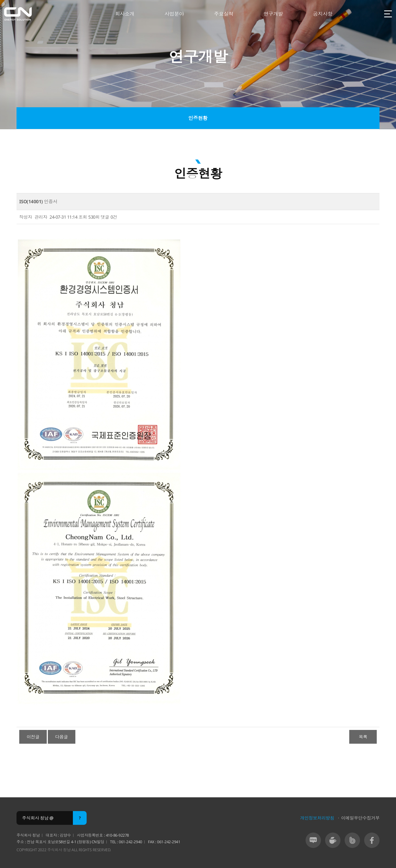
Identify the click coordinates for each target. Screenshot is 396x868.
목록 (363, 737)
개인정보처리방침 (317, 818)
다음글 (61, 737)
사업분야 (174, 14)
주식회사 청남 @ (38, 818)
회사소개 (125, 14)
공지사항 (323, 14)
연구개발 (273, 14)
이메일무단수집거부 (360, 818)
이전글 (33, 737)
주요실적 (224, 14)
